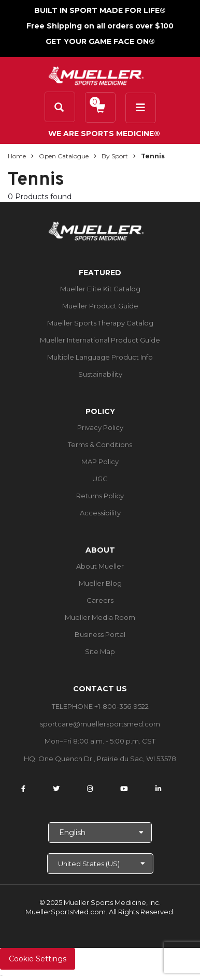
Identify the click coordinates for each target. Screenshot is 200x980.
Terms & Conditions (100, 444)
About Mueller (100, 566)
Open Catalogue (64, 156)
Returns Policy (100, 496)
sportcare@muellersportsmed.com (100, 724)
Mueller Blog (100, 583)
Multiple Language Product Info (100, 357)
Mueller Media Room (100, 617)
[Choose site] (100, 864)
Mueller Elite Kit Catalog (100, 289)
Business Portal (100, 634)
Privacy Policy (100, 427)
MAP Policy (100, 462)
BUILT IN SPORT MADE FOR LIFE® (100, 10)
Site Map (100, 651)
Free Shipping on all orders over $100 (100, 26)
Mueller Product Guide (100, 306)
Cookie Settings (38, 959)
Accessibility (100, 513)
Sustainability (100, 374)
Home (17, 156)
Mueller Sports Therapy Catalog (100, 323)
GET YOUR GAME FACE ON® (100, 41)
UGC (100, 479)
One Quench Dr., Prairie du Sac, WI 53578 (107, 759)
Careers (100, 600)
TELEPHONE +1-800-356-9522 (100, 706)
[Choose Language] (100, 833)
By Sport (115, 156)
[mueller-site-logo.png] (96, 75)
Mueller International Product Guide (100, 340)
